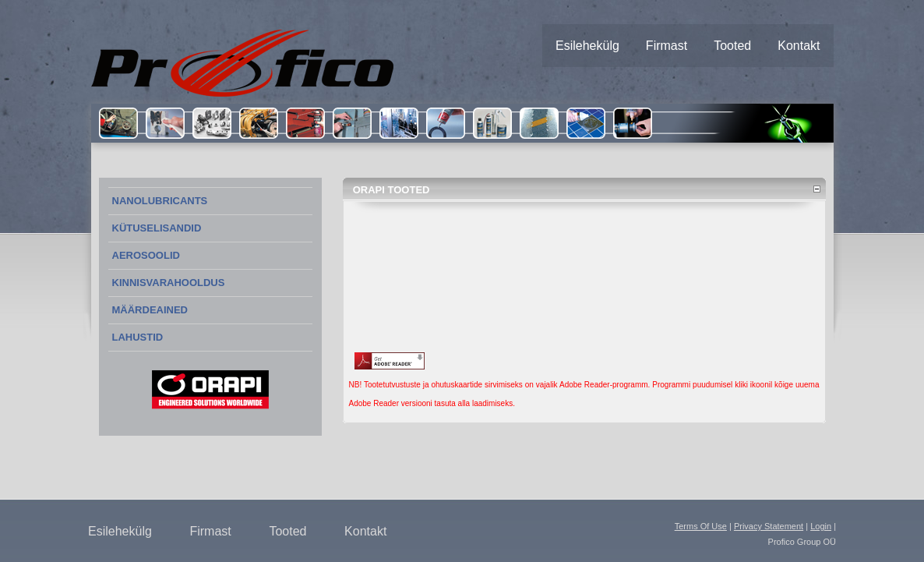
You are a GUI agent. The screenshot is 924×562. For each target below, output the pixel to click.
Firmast (210, 531)
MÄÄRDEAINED (150, 310)
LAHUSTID (138, 337)
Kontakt (365, 531)
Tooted (287, 531)
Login (821, 526)
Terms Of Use (701, 526)
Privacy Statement (769, 526)
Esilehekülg (120, 531)
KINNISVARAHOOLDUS (169, 283)
